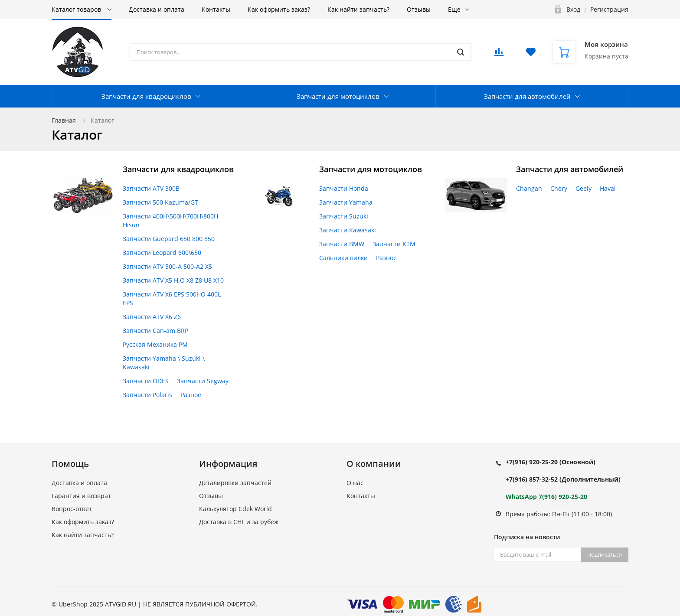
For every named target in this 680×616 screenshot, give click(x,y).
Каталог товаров (77, 9)
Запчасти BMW (342, 244)
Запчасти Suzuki (344, 216)
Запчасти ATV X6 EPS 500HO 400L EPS (172, 298)
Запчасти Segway (203, 381)
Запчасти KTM (394, 244)
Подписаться (605, 554)
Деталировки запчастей (235, 483)
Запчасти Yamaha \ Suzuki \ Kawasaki (164, 363)
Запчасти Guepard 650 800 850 (169, 239)
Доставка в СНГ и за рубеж (239, 522)
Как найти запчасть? (358, 9)
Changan (529, 188)
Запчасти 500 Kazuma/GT (160, 202)
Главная (64, 120)
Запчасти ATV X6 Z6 (152, 317)
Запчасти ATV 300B (151, 188)
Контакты (216, 9)
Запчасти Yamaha (346, 202)
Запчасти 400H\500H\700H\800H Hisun (170, 220)
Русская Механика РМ (155, 344)
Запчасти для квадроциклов (146, 96)
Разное (191, 395)
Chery (559, 188)
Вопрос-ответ (72, 509)
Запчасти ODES (146, 381)
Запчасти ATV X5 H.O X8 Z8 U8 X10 (173, 280)
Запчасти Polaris (147, 395)
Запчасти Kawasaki (348, 230)
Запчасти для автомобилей (527, 96)
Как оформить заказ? (279, 9)
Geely (584, 188)
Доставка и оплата (157, 9)
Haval (608, 188)
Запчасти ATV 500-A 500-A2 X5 (167, 266)
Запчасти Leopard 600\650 (162, 253)
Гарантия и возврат (81, 496)
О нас (355, 483)
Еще (454, 9)
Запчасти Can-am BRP (155, 331)
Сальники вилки (343, 258)
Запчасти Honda (344, 188)
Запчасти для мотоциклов (338, 96)
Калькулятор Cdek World (235, 509)
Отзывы (419, 9)
